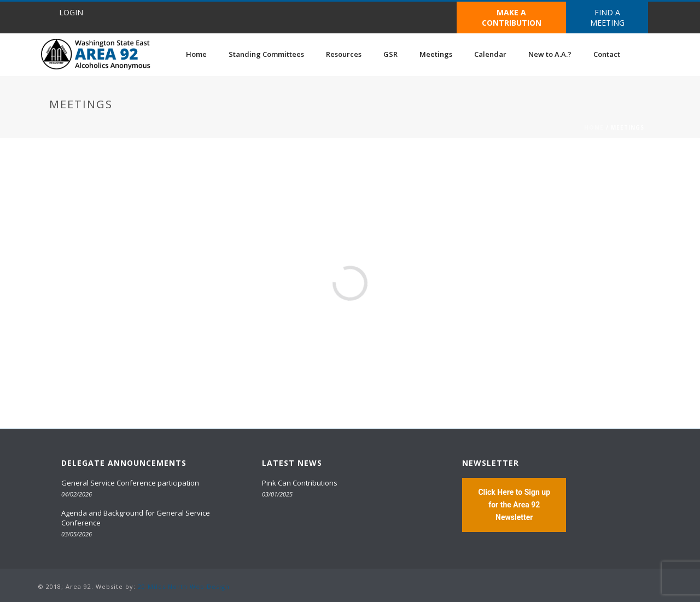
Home (196, 54)
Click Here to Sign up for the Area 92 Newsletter (514, 505)
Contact (607, 54)
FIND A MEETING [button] (607, 17)
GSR (390, 54)
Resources (344, 54)
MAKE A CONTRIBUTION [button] (512, 17)
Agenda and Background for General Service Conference (136, 518)
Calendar (490, 54)
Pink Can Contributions (300, 483)
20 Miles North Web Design (184, 586)
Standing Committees (266, 54)
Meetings (436, 54)
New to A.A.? (550, 54)
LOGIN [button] (71, 12)
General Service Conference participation (130, 483)
